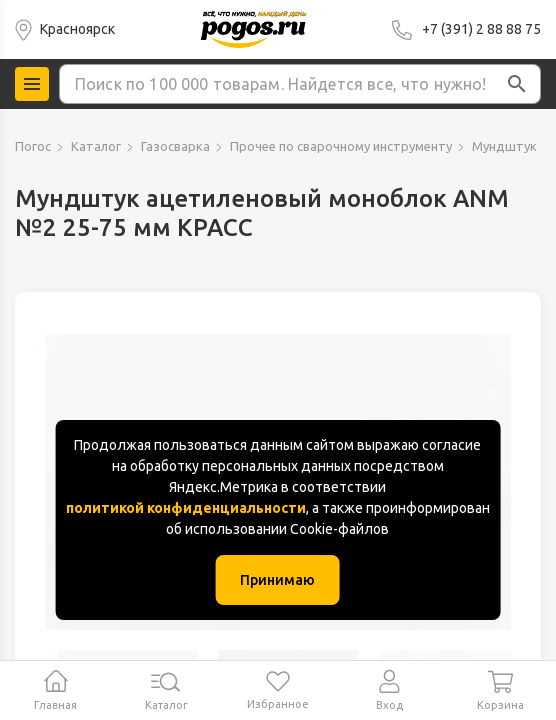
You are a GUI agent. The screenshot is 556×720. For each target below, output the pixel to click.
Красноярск (77, 29)
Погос (33, 146)
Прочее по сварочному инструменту (341, 146)
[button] (517, 84)
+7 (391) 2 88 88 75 (481, 29)
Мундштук (504, 146)
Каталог (96, 146)
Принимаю (277, 580)
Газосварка (175, 146)
